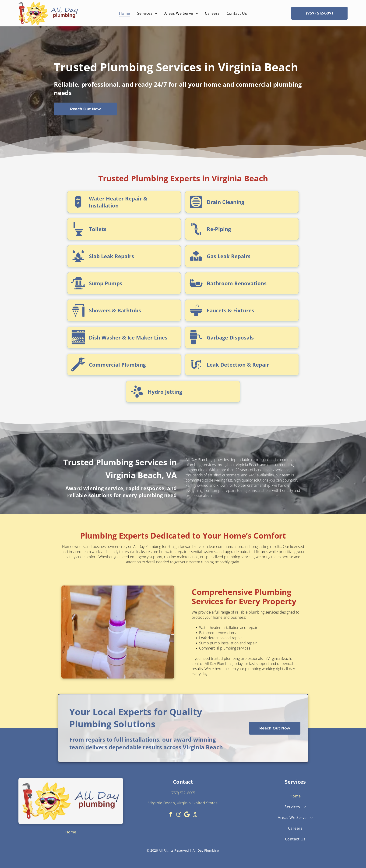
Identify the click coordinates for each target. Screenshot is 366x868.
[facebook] (171, 815)
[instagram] (179, 815)
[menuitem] (125, 13)
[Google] (187, 815)
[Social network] (195, 815)
